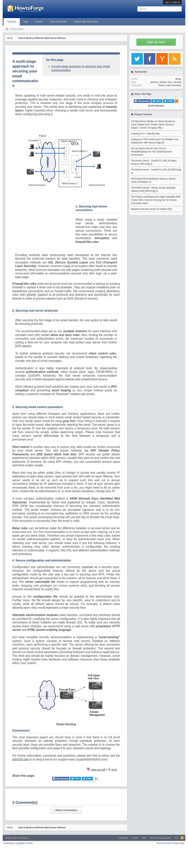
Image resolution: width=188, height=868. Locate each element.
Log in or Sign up (172, 2)
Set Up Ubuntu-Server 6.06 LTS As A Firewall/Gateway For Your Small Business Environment (151, 152)
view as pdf (98, 770)
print (114, 770)
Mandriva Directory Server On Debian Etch (152, 209)
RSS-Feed (182, 838)
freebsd (163, 82)
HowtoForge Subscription (86, 22)
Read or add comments (170, 85)
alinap (178, 79)
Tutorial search (17, 29)
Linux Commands (58, 22)
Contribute (123, 838)
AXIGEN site (20, 759)
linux (170, 82)
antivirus (154, 82)
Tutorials (12, 22)
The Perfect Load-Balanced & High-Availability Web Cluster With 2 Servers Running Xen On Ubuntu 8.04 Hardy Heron (156, 200)
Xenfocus (24, 838)
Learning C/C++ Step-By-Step (145, 134)
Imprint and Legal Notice (160, 838)
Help (144, 838)
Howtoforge (18, 843)
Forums (39, 22)
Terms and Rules (164, 843)
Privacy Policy (178, 843)
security (177, 82)
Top (176, 838)
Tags (26, 22)
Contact (135, 838)
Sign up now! (156, 42)
